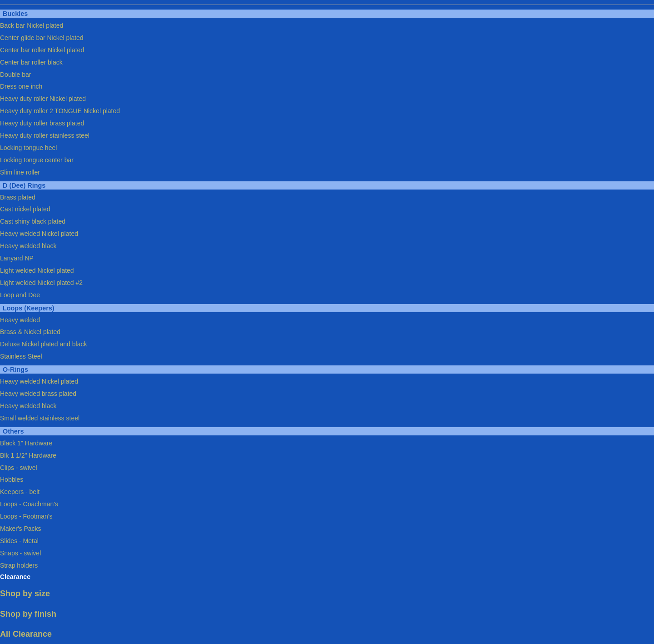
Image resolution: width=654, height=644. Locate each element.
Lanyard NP (17, 258)
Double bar (16, 75)
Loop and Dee (20, 295)
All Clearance (26, 634)
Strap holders (19, 565)
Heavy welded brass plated (38, 394)
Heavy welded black (28, 246)
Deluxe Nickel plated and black (43, 344)
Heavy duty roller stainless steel (45, 135)
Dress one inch (21, 86)
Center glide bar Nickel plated (42, 38)
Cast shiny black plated (33, 221)
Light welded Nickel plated (37, 270)
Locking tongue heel (28, 148)
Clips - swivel (19, 468)
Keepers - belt (20, 492)
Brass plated (18, 197)
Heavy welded (20, 320)
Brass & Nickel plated (30, 332)
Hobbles (12, 479)
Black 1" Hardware (26, 443)
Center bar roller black (31, 62)
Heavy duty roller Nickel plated (43, 99)
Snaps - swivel (20, 553)
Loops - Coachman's (29, 504)
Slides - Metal (19, 541)
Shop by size (25, 594)
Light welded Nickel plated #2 (41, 283)
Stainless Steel (21, 356)
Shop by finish (28, 614)
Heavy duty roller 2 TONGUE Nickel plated (60, 111)
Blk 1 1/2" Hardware (28, 455)
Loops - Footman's (26, 516)
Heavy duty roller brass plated (42, 123)
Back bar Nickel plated (32, 25)
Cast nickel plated (25, 209)
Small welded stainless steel (40, 418)
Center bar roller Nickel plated (42, 50)
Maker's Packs (21, 529)
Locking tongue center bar (37, 160)
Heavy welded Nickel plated (39, 234)
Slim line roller (20, 172)
